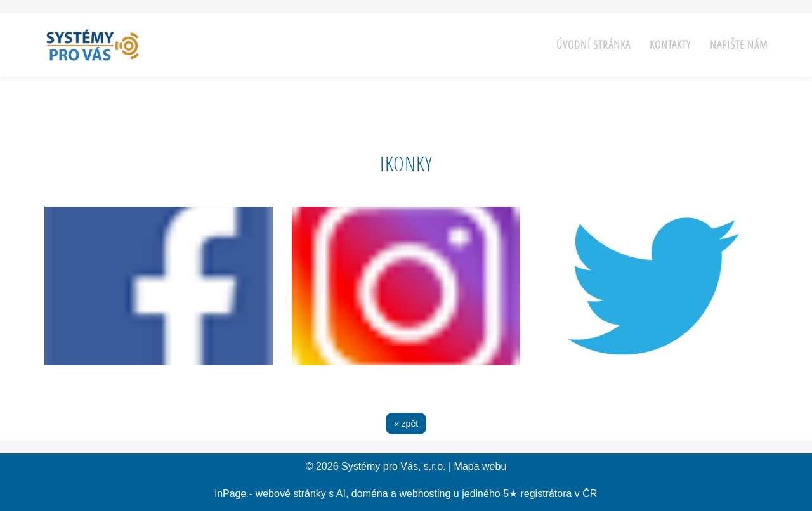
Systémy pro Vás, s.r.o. (394, 466)
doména (370, 494)
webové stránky (291, 494)
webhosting (425, 494)
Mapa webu (481, 466)
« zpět (406, 424)
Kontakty (670, 45)
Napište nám (739, 45)
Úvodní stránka (593, 45)
